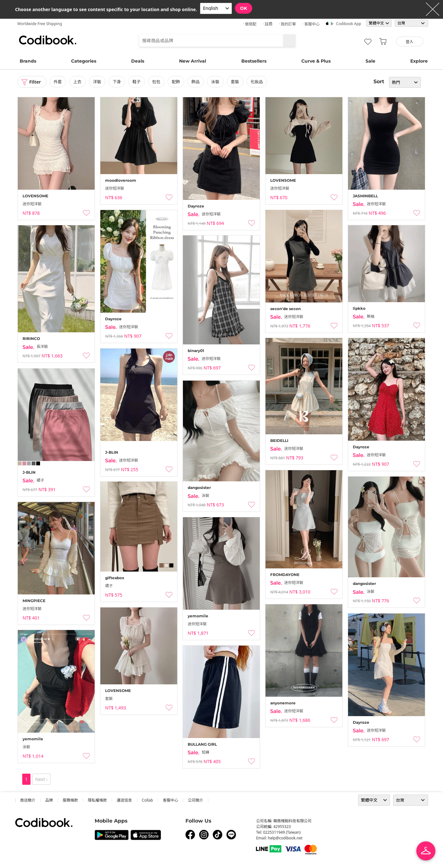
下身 (117, 82)
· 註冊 (267, 24)
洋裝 (97, 82)
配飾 (176, 82)
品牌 (49, 800)
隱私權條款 (97, 800)
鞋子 (137, 82)
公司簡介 (196, 800)
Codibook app (349, 24)
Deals (138, 61)
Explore (419, 61)
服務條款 (70, 800)
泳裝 (215, 82)
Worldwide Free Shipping (40, 24)
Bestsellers (254, 61)
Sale (370, 61)
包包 (156, 82)
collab (148, 800)
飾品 (196, 82)
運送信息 (124, 800)
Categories (84, 61)
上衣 (77, 82)
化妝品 (257, 82)
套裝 (235, 82)
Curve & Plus (316, 61)
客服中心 (171, 800)
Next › (41, 779)
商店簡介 (28, 800)
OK (244, 8)
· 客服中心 (311, 24)
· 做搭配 (250, 24)
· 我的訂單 (287, 24)
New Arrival (193, 61)
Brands (28, 61)
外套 (58, 82)
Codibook (48, 40)
